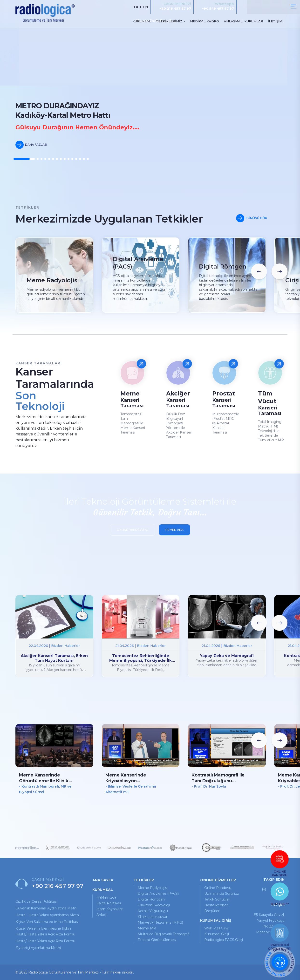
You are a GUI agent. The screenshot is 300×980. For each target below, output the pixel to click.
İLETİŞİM (275, 21)
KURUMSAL (142, 21)
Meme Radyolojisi (153, 888)
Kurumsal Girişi (217, 934)
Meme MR (147, 928)
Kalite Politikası (109, 903)
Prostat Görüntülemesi (157, 940)
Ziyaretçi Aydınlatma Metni (38, 948)
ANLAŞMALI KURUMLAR (243, 21)
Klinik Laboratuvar (153, 917)
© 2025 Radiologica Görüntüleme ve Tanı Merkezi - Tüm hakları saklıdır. (75, 972)
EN (145, 7)
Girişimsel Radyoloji (154, 905)
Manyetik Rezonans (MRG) (160, 922)
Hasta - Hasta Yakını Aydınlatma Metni (48, 915)
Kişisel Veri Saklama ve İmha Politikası (47, 922)
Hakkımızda (106, 897)
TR (136, 7)
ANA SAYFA (103, 880)
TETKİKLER (144, 880)
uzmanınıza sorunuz (222, 894)
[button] (24, 159)
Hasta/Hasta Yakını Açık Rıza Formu (45, 941)
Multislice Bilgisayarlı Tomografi (164, 934)
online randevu (218, 888)
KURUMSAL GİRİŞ (216, 921)
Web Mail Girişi (216, 928)
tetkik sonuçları (217, 899)
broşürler (212, 911)
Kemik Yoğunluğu (153, 911)
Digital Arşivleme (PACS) (158, 894)
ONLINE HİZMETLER (218, 880)
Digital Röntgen (151, 899)
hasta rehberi (216, 905)
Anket (102, 915)
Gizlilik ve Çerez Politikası (36, 901)
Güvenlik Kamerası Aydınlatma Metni (46, 908)
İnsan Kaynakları (110, 909)
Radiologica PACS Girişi (224, 940)
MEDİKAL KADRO (205, 21)
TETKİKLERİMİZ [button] (169, 21)
